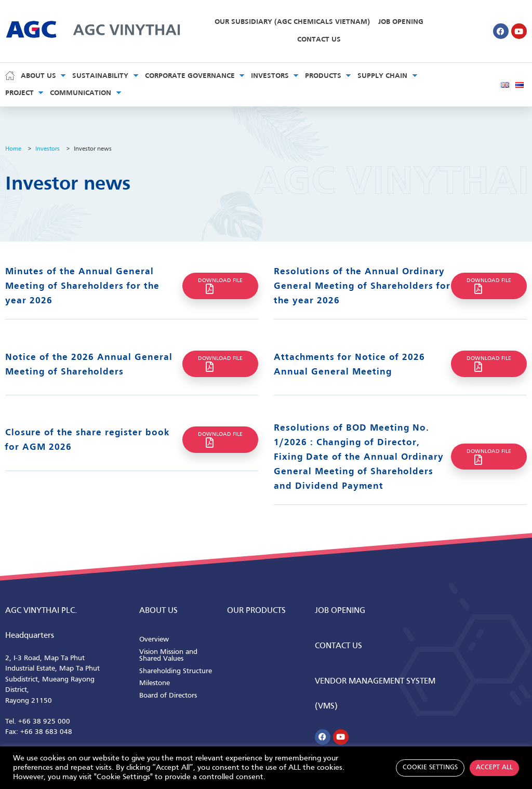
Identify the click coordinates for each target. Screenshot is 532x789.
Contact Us (319, 40)
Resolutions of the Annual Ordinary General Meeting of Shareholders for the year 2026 (362, 286)
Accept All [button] (494, 768)
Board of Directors (168, 696)
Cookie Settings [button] (430, 768)
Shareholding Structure (176, 671)
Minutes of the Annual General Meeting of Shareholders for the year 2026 (82, 286)
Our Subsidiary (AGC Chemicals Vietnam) (292, 22)
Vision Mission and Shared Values (168, 656)
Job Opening (401, 22)
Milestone (155, 683)
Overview (154, 640)
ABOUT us (158, 611)
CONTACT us (338, 646)
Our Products (256, 611)
